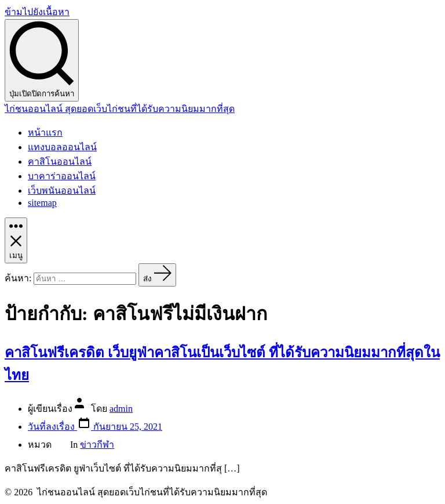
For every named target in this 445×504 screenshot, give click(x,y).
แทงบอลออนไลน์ (62, 147)
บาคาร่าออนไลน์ (62, 176)
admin (121, 409)
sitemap (42, 203)
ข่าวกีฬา (97, 445)
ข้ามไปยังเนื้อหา (37, 12)
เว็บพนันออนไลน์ (62, 191)
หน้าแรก (45, 133)
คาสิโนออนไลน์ (60, 162)
